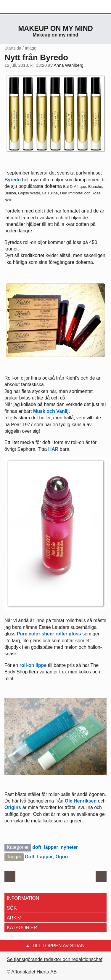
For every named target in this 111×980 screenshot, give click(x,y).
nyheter (69, 847)
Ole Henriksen (81, 801)
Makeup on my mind (55, 28)
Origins (13, 807)
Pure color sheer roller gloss (50, 634)
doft (37, 847)
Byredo (13, 180)
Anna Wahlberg (69, 65)
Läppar (45, 857)
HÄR (53, 449)
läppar (51, 847)
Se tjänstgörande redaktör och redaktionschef (55, 959)
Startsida (13, 48)
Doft (30, 857)
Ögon (62, 857)
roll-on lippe (34, 665)
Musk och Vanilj (51, 411)
